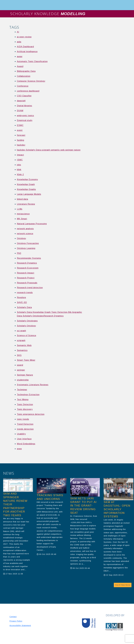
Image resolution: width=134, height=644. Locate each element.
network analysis (25, 229)
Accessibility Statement (20, 625)
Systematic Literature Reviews (33, 385)
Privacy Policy (16, 621)
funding (21, 140)
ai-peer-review (24, 37)
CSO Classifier (24, 96)
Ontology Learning (26, 248)
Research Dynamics (27, 263)
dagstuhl (21, 101)
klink (19, 170)
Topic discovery (25, 409)
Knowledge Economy (27, 179)
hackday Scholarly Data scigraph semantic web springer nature (49, 150)
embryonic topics (25, 116)
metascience (23, 214)
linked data (22, 199)
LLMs (20, 209)
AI (18, 32)
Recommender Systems (29, 258)
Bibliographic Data (26, 71)
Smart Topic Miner (26, 360)
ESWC (20, 125)
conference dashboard (28, 91)
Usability (21, 434)
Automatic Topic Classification (32, 61)
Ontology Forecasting (28, 243)
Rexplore (21, 297)
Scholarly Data (24, 307)
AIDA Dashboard (25, 47)
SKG (19, 355)
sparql (20, 365)
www (19, 449)
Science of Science (27, 336)
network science (25, 234)
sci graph (21, 331)
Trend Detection (25, 424)
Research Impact (26, 273)
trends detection (25, 429)
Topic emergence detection (31, 414)
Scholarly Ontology (26, 326)
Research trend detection (30, 288)
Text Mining (23, 400)
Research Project (26, 278)
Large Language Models (29, 194)
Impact (20, 155)
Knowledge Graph (26, 184)
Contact (13, 617)
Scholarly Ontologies (27, 321)
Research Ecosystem (28, 268)
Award (20, 66)
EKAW (20, 111)
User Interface (24, 439)
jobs (19, 165)
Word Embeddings (26, 444)
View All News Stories (123, 585)
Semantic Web (24, 345)
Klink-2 (20, 175)
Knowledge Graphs (26, 189)
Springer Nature (25, 375)
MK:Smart (22, 219)
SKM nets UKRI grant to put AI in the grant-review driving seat (83, 506)
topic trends (23, 419)
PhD (19, 253)
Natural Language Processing (32, 224)
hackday (21, 145)
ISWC (20, 160)
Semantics (22, 350)
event (20, 130)
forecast (21, 135)
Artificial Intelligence (27, 52)
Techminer (22, 390)
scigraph (21, 340)
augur (20, 56)
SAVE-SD (22, 302)
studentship (23, 380)
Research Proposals (27, 283)
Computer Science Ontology (31, 81)
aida (19, 42)
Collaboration (24, 76)
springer (21, 370)
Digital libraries (25, 106)
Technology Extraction (28, 395)
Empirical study (25, 120)
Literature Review (26, 204)
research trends (25, 293)
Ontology (21, 238)
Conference (23, 86)
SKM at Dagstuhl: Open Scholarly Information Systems (117, 509)
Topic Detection (25, 404)
